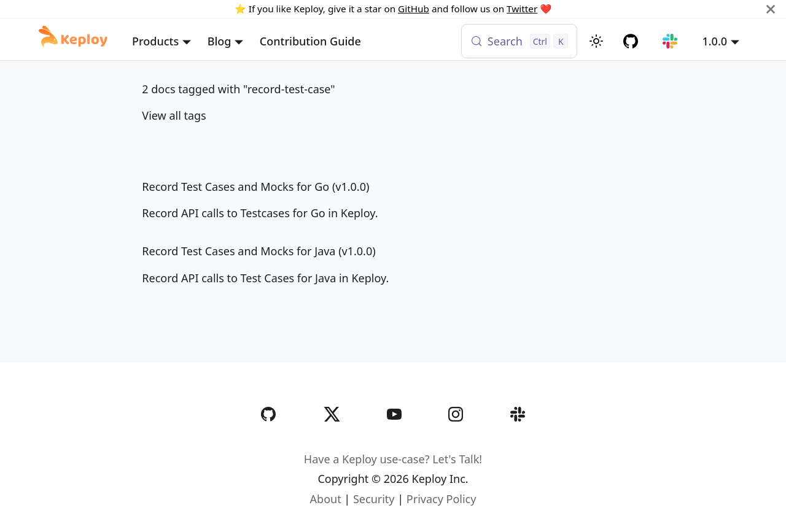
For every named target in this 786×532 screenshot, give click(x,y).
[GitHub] (268, 439)
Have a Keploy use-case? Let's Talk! (393, 459)
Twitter (522, 9)
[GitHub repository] (631, 41)
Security (374, 499)
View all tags (174, 115)
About (326, 499)
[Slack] (518, 439)
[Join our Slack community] (670, 41)
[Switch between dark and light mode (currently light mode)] (596, 41)
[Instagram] (456, 439)
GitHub (414, 9)
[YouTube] (394, 439)
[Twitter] (331, 439)
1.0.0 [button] (714, 41)
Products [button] (155, 41)
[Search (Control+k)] (519, 41)
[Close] (771, 9)
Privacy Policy (442, 499)
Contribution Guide (310, 41)
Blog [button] (220, 41)
